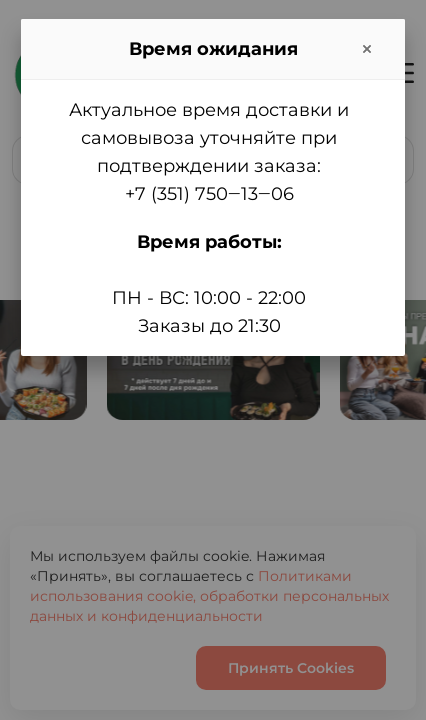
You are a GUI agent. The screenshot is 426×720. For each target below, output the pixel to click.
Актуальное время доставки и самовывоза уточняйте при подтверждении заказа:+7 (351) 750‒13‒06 (209, 152)
